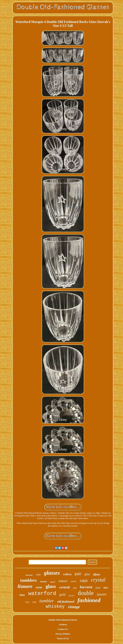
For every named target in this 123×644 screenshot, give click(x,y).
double (86, 593)
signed (53, 582)
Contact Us (63, 629)
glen (87, 574)
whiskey (55, 607)
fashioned (89, 600)
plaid (98, 588)
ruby (27, 602)
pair (78, 574)
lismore (25, 586)
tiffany (97, 574)
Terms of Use (63, 638)
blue (106, 588)
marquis (43, 581)
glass (51, 586)
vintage (74, 607)
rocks (39, 587)
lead (34, 602)
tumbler (47, 601)
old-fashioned (66, 602)
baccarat (86, 587)
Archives (63, 624)
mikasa (63, 581)
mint (38, 575)
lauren (102, 594)
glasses (52, 573)
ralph (84, 581)
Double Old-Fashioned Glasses (63, 620)
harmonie (29, 575)
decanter (72, 596)
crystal (98, 580)
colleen (67, 574)
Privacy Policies (63, 634)
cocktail (64, 587)
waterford (42, 594)
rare (75, 588)
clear (22, 595)
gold (62, 594)
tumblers (29, 580)
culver (74, 581)
